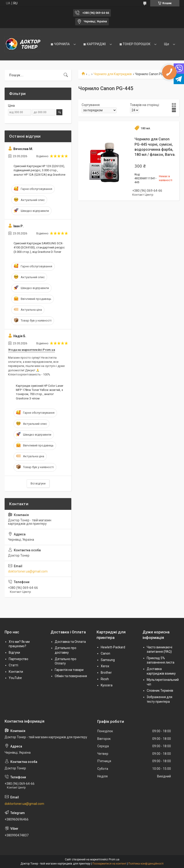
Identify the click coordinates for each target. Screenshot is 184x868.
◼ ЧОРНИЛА (60, 44)
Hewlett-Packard (113, 647)
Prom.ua (114, 859)
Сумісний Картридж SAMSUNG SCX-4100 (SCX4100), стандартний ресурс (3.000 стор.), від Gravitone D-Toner (39, 247)
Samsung (108, 660)
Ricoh (105, 679)
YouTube (15, 678)
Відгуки (14, 652)
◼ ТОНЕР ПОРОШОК (135, 44)
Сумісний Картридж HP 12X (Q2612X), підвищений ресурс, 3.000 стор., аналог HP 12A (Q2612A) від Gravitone (39, 170)
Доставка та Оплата (70, 642)
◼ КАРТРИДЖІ (95, 44)
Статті (13, 665)
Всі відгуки (38, 483)
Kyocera (107, 685)
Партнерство (19, 659)
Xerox (105, 666)
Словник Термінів (160, 691)
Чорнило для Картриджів (113, 74)
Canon (105, 653)
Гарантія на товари (69, 670)
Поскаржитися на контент (109, 864)
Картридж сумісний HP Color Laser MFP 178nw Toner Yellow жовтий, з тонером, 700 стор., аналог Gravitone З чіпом (40, 392)
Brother (106, 673)
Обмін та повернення (71, 676)
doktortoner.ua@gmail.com (28, 571)
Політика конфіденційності (146, 864)
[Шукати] (66, 75)
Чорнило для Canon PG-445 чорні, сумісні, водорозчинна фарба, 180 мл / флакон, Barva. (155, 147)
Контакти (16, 672)
